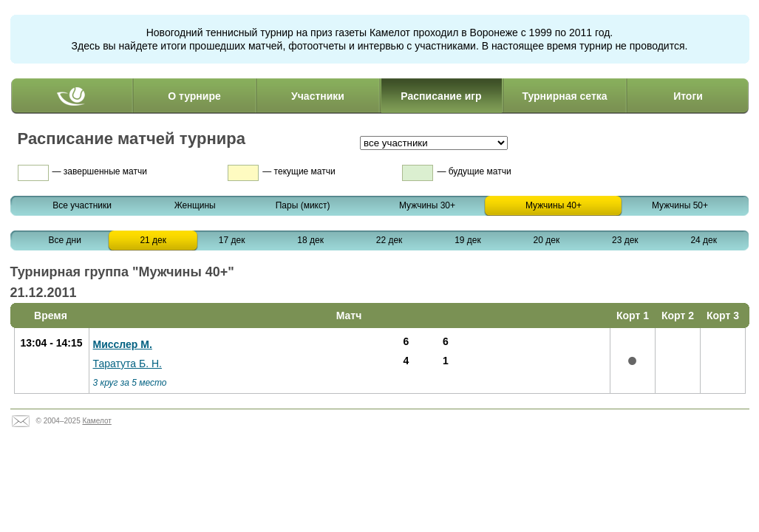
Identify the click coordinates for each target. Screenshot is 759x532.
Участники (318, 96)
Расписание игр (441, 96)
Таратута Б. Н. (127, 364)
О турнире (194, 96)
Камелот (96, 421)
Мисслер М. (123, 344)
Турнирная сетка (564, 96)
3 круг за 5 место (130, 383)
